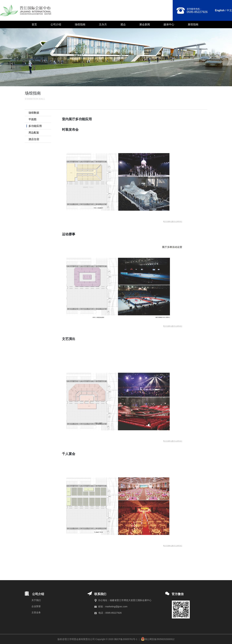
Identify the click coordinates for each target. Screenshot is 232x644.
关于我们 (36, 600)
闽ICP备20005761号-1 (126, 639)
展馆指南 (193, 24)
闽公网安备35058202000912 (160, 639)
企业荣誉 (36, 606)
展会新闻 (145, 24)
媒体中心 (169, 24)
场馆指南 (80, 24)
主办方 (103, 24)
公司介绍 (56, 24)
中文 (229, 10)
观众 (123, 24)
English (220, 10)
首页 (34, 24)
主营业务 (36, 612)
